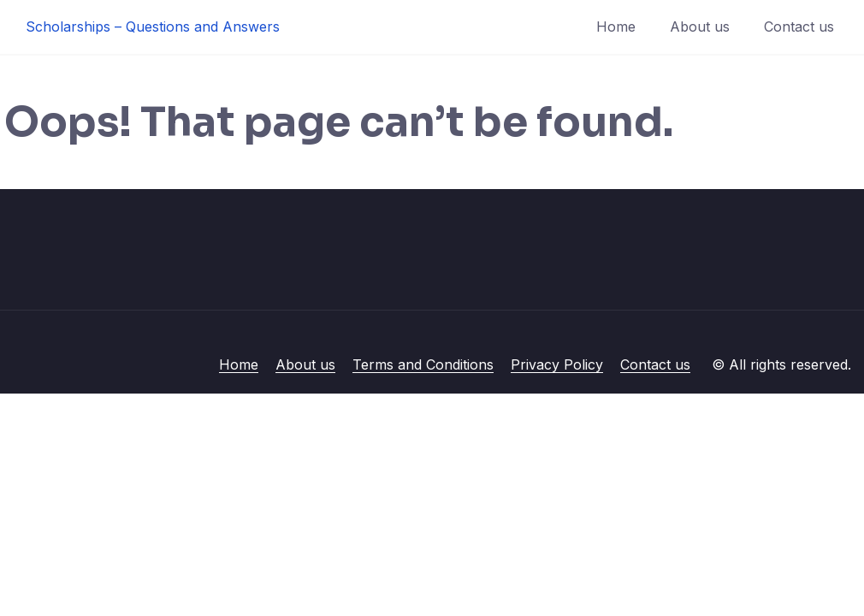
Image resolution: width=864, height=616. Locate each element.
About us (700, 27)
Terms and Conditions (423, 364)
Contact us (799, 27)
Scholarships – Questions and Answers (153, 27)
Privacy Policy (557, 364)
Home (616, 27)
